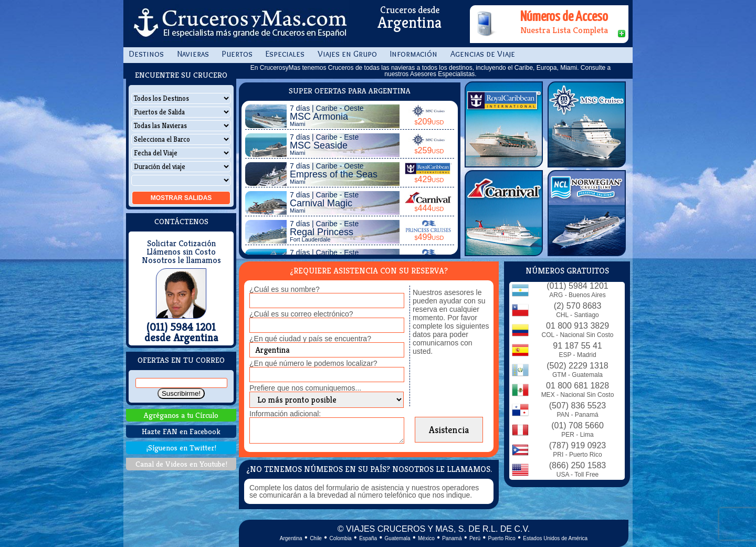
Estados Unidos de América (555, 538)
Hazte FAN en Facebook (181, 431)
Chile (316, 538)
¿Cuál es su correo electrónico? (301, 314)
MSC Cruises (587, 124)
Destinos (146, 54)
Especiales (285, 54)
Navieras (193, 54)
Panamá (452, 538)
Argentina (291, 538)
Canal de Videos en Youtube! (181, 464)
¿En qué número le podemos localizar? (313, 363)
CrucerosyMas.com (239, 24)
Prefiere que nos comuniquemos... (305, 388)
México (426, 538)
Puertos (237, 54)
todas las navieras (390, 68)
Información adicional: (285, 414)
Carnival (504, 213)
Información (414, 54)
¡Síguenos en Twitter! (181, 448)
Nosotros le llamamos (181, 260)
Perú (475, 538)
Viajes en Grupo (347, 54)
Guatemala (398, 538)
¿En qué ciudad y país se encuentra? (310, 339)
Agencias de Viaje (483, 54)
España (368, 538)
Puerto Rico (502, 538)
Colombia (340, 538)
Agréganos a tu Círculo (181, 415)
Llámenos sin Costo (181, 252)
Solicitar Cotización (181, 244)
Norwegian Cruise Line (587, 213)
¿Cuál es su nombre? (285, 289)
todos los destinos (447, 68)
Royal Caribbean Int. (504, 124)
